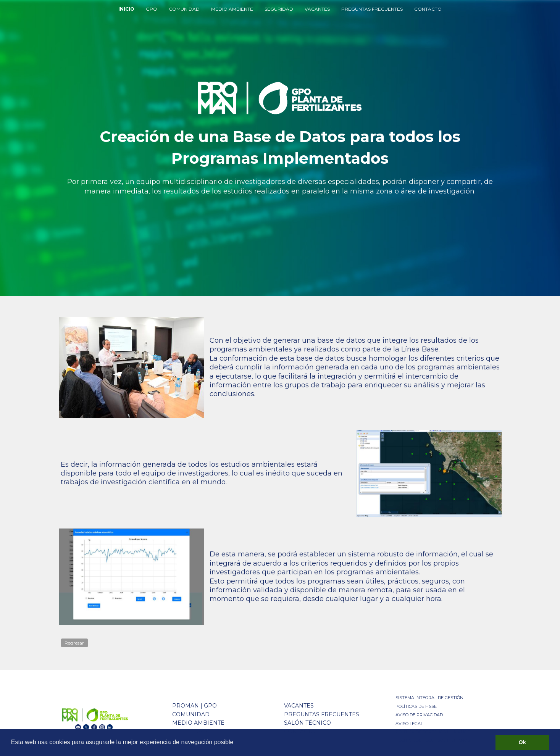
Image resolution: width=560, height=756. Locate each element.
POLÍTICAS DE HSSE (416, 706)
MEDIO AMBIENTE (232, 9)
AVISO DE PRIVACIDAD (419, 715)
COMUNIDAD (184, 9)
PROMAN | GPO (194, 706)
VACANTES (317, 9)
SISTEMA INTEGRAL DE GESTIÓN (429, 698)
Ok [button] (522, 742)
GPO (152, 9)
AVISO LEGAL (409, 724)
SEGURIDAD (279, 9)
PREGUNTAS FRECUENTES (372, 9)
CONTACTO (428, 9)
